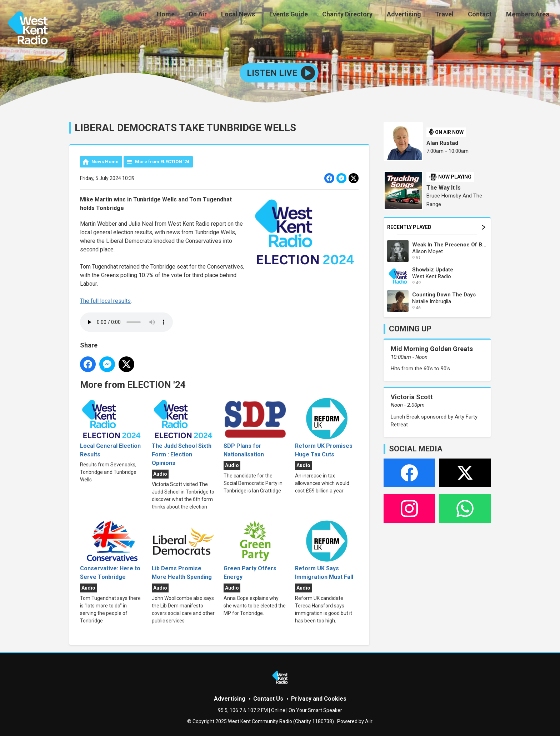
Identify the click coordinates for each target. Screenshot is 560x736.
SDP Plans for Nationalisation (255, 428)
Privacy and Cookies (319, 699)
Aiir (369, 721)
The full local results (105, 301)
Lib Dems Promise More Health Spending (183, 550)
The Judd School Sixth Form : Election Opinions (183, 432)
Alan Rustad (442, 143)
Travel (451, 15)
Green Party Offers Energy (255, 550)
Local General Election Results (112, 428)
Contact (484, 15)
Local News (256, 15)
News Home (105, 162)
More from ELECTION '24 (162, 162)
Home (189, 15)
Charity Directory (360, 15)
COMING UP (410, 329)
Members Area (529, 15)
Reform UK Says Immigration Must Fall (327, 550)
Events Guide (304, 15)
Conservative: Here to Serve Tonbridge (112, 550)
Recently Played (436, 227)
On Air (219, 15)
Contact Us (268, 699)
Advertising (414, 15)
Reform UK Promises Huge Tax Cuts (327, 428)
